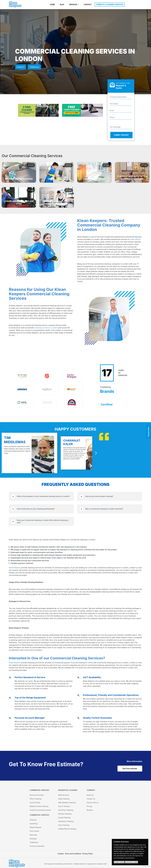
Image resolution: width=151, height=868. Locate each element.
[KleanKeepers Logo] (15, 5)
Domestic (21, 67)
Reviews (90, 810)
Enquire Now (148, 432)
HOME (52, 4)
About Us (90, 795)
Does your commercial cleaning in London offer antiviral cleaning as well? (43, 521)
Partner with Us (93, 803)
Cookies (61, 854)
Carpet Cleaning (64, 818)
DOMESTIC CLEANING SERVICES (110, 4)
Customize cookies (132, 862)
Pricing (89, 806)
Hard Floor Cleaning (66, 810)
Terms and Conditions (73, 854)
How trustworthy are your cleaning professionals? (36, 509)
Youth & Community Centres (40, 810)
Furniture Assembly (37, 846)
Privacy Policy (88, 854)
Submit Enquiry (121, 135)
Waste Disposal (35, 827)
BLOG (62, 4)
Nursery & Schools (37, 795)
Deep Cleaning (64, 799)
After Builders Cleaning (67, 803)
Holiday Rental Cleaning (67, 829)
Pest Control (34, 831)
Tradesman (34, 842)
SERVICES (73, 4)
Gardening (34, 824)
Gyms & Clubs (35, 803)
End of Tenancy (64, 806)
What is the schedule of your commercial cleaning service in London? (43, 496)
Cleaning (33, 820)
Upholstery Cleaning (66, 821)
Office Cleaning (36, 799)
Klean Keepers (15, 568)
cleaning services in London (46, 328)
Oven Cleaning (64, 825)
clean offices (135, 239)
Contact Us (91, 799)
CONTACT (88, 4)
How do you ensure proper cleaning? (99, 496)
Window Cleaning (65, 814)
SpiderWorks (68, 864)
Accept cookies (119, 862)
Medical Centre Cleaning (39, 806)
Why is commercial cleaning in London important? (104, 509)
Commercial (34, 67)
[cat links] (135, 761)
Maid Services (64, 795)
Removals (33, 835)
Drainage (33, 839)
